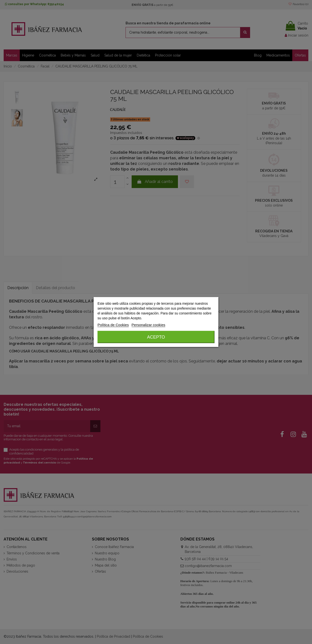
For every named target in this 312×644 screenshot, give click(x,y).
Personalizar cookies (148, 325)
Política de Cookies (113, 325)
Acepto (156, 337)
